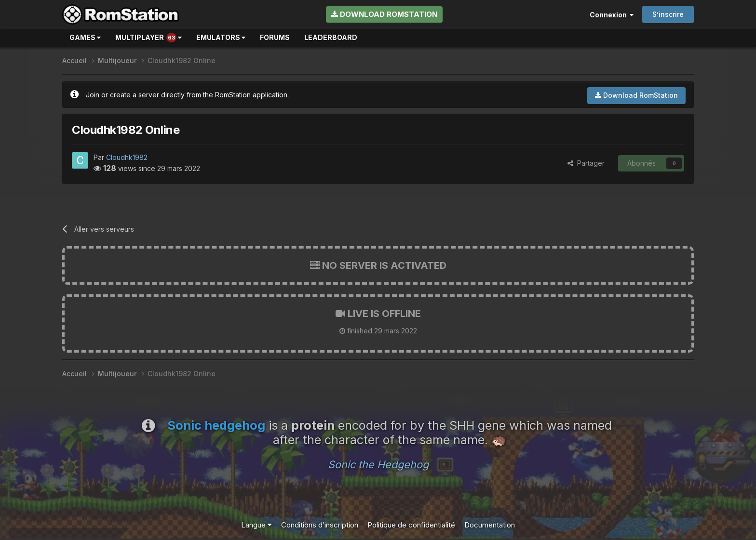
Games (85, 37)
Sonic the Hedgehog (378, 464)
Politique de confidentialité (411, 525)
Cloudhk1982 (127, 157)
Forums (275, 37)
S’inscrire (668, 14)
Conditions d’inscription (320, 525)
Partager (586, 163)
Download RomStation (384, 14)
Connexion (612, 15)
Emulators (221, 37)
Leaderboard (331, 37)
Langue (256, 525)
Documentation (490, 525)
